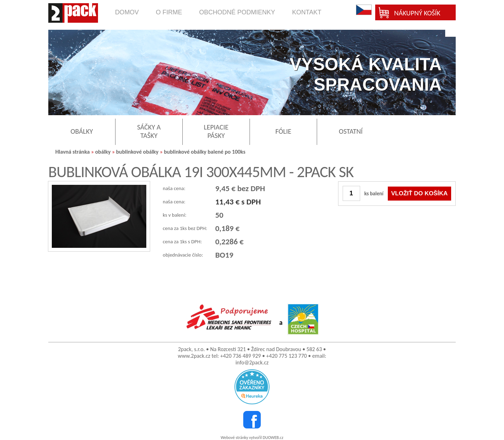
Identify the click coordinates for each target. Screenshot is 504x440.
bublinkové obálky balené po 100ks (205, 152)
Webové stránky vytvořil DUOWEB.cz (252, 438)
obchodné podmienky (237, 12)
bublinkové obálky (137, 152)
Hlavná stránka (72, 152)
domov (127, 12)
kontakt (307, 12)
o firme (169, 12)
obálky (103, 152)
